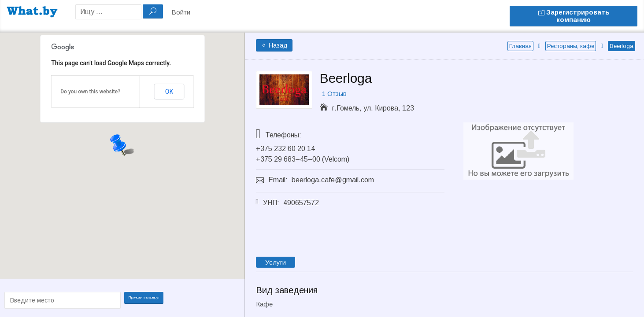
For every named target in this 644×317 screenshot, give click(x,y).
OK (169, 92)
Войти (181, 12)
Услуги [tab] (276, 262)
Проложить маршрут (147, 300)
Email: (278, 180)
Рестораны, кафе (571, 46)
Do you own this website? (90, 92)
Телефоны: (283, 135)
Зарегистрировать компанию (574, 16)
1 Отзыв (334, 94)
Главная (520, 46)
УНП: (271, 203)
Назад (274, 45)
